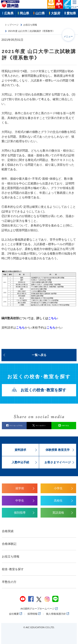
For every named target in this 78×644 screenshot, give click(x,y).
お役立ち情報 (30, 25)
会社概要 (15, 614)
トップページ (12, 25)
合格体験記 (9, 544)
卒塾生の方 (9, 582)
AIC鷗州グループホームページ (39, 609)
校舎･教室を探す (13, 569)
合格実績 (8, 531)
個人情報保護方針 (58, 614)
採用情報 (34, 614)
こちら (52, 318)
